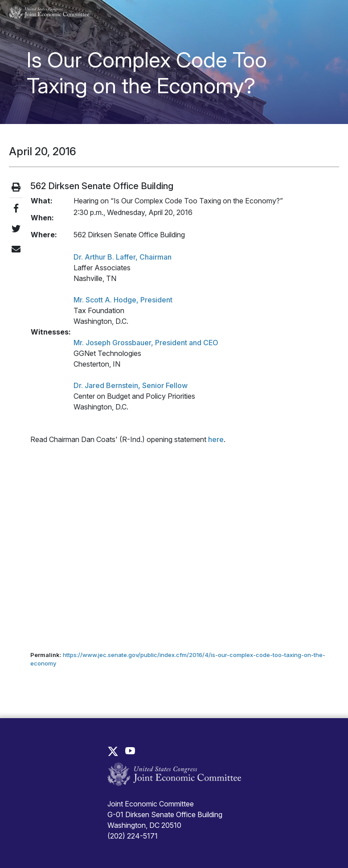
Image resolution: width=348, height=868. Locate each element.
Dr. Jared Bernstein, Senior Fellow (131, 385)
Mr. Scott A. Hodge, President (123, 300)
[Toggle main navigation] (327, 12)
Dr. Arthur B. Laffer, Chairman (123, 257)
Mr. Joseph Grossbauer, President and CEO (146, 343)
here (216, 439)
